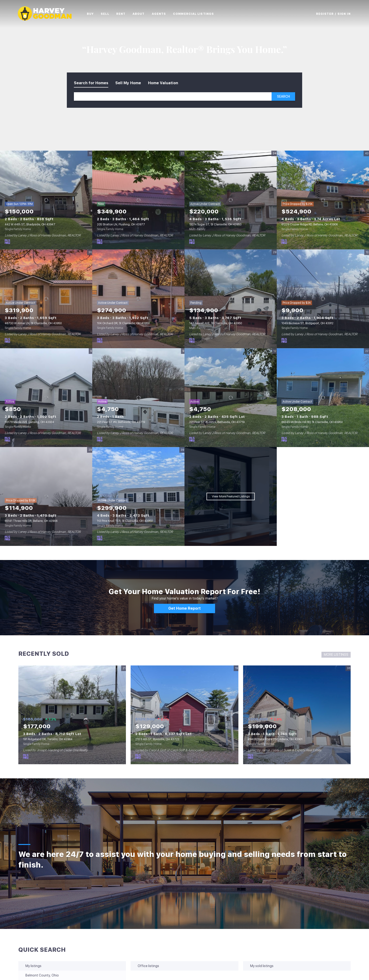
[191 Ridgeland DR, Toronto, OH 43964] (72, 715)
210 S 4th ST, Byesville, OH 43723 (157, 739)
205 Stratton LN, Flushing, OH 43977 (121, 224)
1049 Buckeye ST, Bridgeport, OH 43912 (307, 323)
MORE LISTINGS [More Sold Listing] (336, 655)
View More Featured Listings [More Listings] (231, 496)
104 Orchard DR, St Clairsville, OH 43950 (123, 323)
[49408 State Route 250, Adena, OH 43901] (297, 715)
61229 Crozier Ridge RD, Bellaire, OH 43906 (310, 224)
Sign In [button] (344, 14)
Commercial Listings (197, 14)
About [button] (142, 14)
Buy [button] (94, 14)
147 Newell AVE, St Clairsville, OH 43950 (216, 323)
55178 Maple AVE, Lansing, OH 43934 (29, 422)
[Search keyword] (173, 96)
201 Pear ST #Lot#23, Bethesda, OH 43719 (217, 422)
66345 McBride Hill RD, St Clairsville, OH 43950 (312, 422)
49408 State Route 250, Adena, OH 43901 (275, 739)
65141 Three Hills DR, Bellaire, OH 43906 (31, 521)
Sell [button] (108, 14)
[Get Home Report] (184, 608)
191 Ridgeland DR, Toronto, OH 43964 (48, 739)
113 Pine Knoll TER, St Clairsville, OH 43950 (125, 521)
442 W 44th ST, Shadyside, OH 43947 (30, 224)
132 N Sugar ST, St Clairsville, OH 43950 (215, 224)
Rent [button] (124, 14)
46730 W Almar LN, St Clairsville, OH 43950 (33, 323)
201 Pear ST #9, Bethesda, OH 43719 (121, 422)
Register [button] (325, 14)
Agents (162, 14)
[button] (48, 14)
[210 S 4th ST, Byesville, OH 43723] (184, 715)
